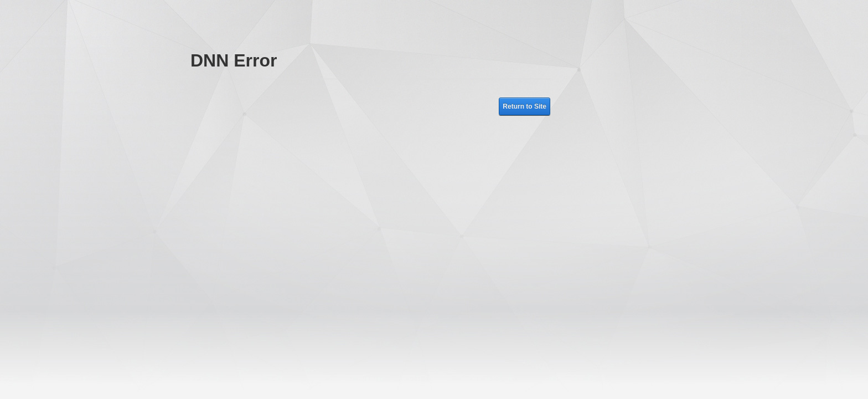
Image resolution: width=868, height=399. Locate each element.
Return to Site (525, 106)
